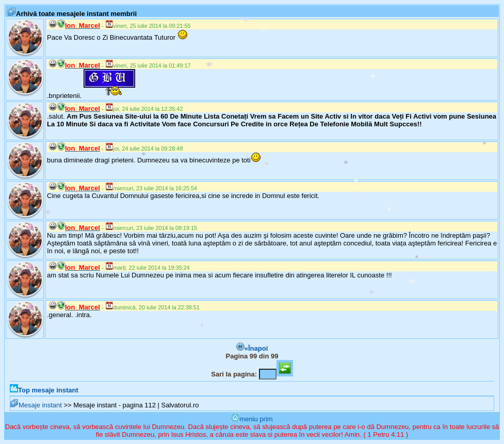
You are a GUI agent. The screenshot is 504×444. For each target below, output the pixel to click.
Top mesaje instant (44, 390)
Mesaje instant (36, 405)
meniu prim (252, 419)
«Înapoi (252, 348)
